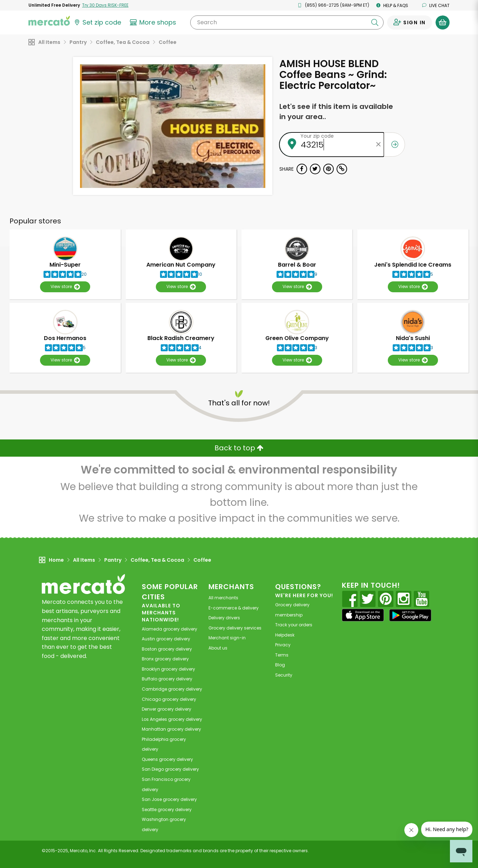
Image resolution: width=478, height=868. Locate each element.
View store (65, 287)
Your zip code (317, 136)
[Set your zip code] (97, 22)
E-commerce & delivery (234, 608)
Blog (280, 665)
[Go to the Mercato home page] (49, 20)
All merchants (223, 598)
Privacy (283, 645)
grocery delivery (170, 629)
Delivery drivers (224, 618)
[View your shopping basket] (443, 22)
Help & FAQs (392, 5)
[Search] (287, 22)
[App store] (363, 615)
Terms (282, 655)
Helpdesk (285, 635)
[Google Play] (410, 615)
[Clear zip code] (379, 145)
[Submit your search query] (375, 22)
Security (284, 675)
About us (218, 648)
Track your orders (294, 625)
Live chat (436, 5)
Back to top (239, 448)
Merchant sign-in (227, 638)
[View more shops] (154, 22)
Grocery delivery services (235, 628)
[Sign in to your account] (410, 22)
